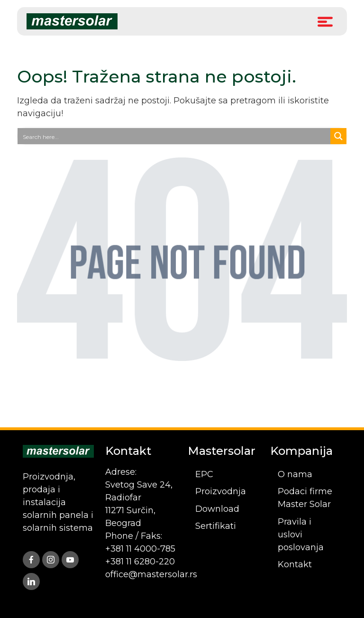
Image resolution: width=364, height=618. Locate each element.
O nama (295, 474)
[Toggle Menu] (325, 21)
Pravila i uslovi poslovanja (301, 535)
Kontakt (295, 564)
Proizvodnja (221, 491)
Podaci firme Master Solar (305, 498)
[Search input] (174, 136)
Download (217, 509)
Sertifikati (216, 526)
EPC (204, 474)
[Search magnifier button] (338, 136)
